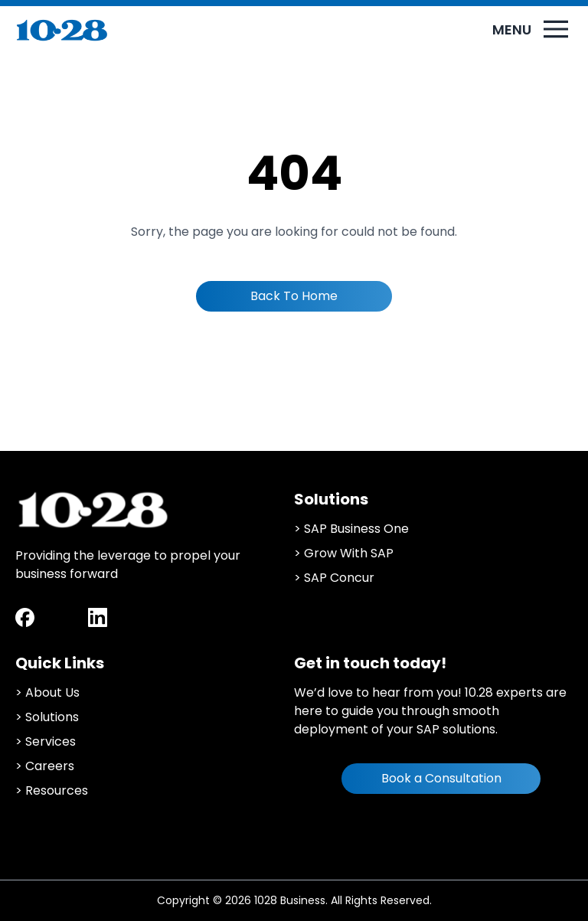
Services (51, 741)
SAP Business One (356, 529)
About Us (52, 692)
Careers (50, 766)
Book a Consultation (441, 778)
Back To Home (294, 296)
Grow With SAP (349, 553)
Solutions (52, 717)
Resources (57, 790)
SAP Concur (339, 578)
